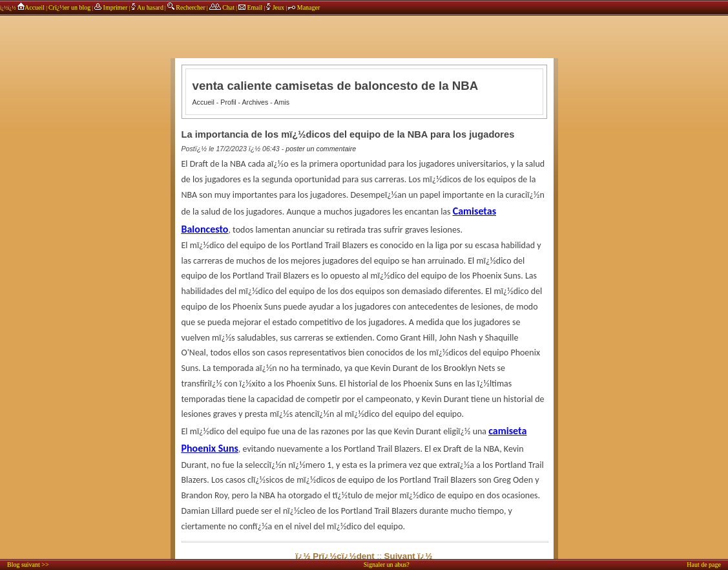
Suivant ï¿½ (409, 556)
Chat (222, 7)
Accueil (31, 7)
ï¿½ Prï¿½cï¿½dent (335, 556)
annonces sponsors (364, 29)
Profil (228, 102)
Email (250, 7)
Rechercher (186, 7)
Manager (304, 7)
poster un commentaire (321, 149)
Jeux (276, 7)
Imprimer (111, 7)
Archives (255, 102)
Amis (282, 102)
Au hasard (147, 7)
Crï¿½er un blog (69, 7)
